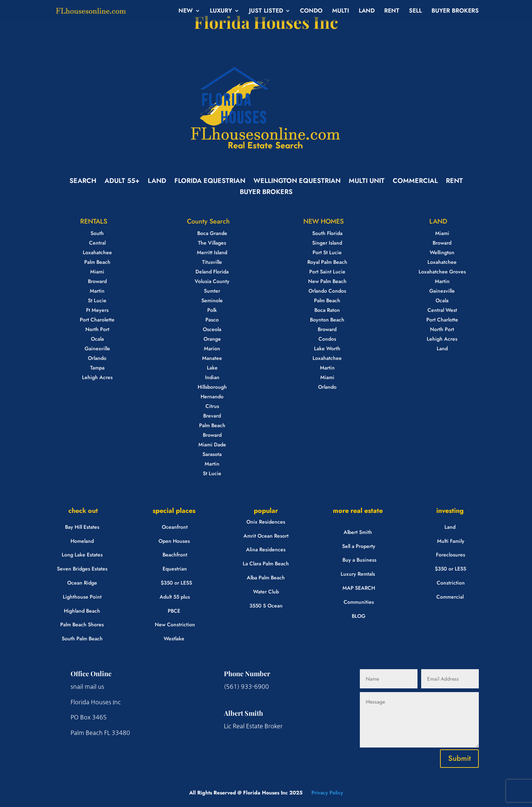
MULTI (341, 11)
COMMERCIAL (415, 182)
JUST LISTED (266, 11)
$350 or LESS (176, 583)
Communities (359, 602)
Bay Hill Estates (82, 527)
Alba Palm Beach (266, 578)
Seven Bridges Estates (82, 569)
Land (450, 527)
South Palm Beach (82, 639)
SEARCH (83, 182)
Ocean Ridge (82, 583)
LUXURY (221, 11)
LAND (367, 11)
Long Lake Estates (82, 555)
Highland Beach (82, 611)
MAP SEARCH (359, 588)
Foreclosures (451, 555)
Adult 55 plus (175, 597)
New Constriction (175, 624)
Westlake (174, 639)
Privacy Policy (327, 793)
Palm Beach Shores (82, 624)
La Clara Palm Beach (266, 563)
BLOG (359, 616)
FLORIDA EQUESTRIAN (210, 182)
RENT (392, 11)
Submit (459, 758)
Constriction (451, 583)
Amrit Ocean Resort (266, 536)
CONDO (311, 11)
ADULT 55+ (122, 182)
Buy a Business (359, 560)
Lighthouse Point (82, 597)
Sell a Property (359, 546)
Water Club (266, 592)
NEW (186, 11)
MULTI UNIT (367, 182)
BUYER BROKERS (455, 11)
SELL (415, 11)
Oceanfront (175, 527)
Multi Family (451, 541)
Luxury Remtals (358, 574)
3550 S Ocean (266, 606)
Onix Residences (266, 522)
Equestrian (175, 569)
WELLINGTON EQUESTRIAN (297, 182)
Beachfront (175, 555)
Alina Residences (266, 549)
